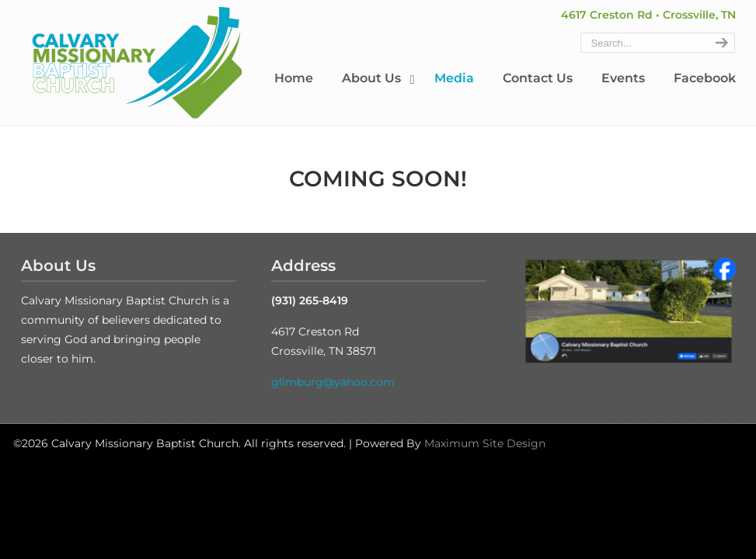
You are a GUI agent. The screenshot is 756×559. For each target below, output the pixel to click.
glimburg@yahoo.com (333, 382)
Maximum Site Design (485, 443)
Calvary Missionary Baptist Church (138, 63)
